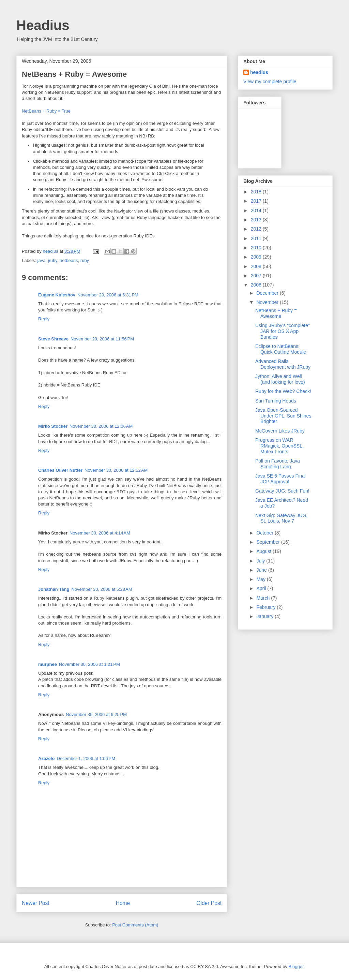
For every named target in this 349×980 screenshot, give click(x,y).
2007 (257, 276)
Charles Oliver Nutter (60, 470)
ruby (85, 260)
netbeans (69, 260)
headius (259, 72)
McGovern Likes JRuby (280, 431)
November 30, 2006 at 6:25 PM (96, 714)
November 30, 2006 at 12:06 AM (101, 426)
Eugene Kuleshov (57, 295)
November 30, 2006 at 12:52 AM (116, 470)
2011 (257, 238)
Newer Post (36, 903)
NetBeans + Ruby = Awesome (276, 313)
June (262, 570)
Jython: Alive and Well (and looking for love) (280, 379)
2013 (257, 220)
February (267, 607)
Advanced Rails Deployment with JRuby (283, 364)
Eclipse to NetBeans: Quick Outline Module (281, 349)
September (269, 542)
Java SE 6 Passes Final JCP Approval (280, 479)
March (264, 598)
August (264, 551)
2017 (257, 201)
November (268, 302)
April (262, 588)
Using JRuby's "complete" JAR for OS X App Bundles (283, 331)
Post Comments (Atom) (135, 925)
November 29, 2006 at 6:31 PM (108, 295)
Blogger (296, 967)
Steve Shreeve (53, 339)
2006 (257, 285)
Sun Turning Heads (276, 401)
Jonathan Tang (54, 589)
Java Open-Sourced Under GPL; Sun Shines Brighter (283, 416)
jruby (53, 260)
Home (123, 903)
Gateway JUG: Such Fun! (282, 491)
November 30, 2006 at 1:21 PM (89, 664)
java (42, 260)
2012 (257, 229)
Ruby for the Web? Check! (283, 391)
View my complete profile (270, 82)
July (261, 561)
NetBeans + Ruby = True (46, 111)
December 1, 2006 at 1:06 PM (86, 758)
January (265, 616)
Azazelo (46, 758)
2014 (257, 210)
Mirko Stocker (53, 426)
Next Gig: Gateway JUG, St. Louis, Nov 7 (281, 518)
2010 (257, 248)
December (268, 293)
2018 (257, 192)
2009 (257, 257)
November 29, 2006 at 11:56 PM (102, 339)
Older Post (209, 903)
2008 (257, 266)
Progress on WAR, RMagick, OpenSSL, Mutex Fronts (279, 446)
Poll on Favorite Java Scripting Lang (278, 464)
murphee (48, 664)
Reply (44, 319)
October (265, 533)
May (261, 579)
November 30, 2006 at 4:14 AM (100, 533)
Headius (43, 25)
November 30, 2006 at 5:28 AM (102, 589)
